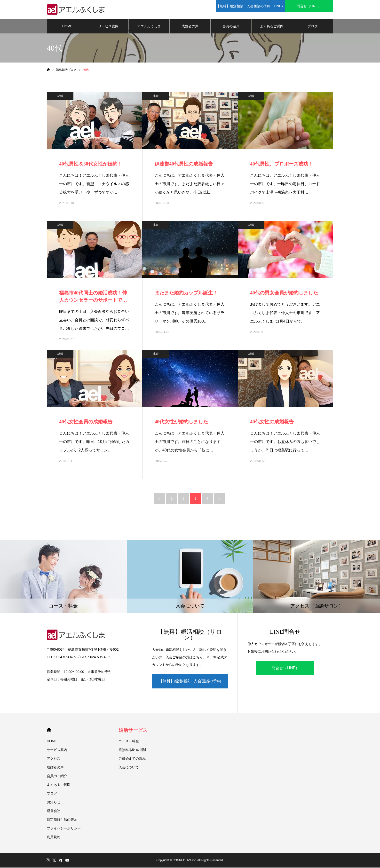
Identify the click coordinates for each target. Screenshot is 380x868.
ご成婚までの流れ (132, 759)
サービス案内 (108, 27)
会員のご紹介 (57, 776)
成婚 (60, 96)
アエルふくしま (149, 27)
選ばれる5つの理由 (133, 750)
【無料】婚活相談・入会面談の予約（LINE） (190, 684)
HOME (67, 27)
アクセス (54, 759)
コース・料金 (129, 742)
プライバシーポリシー (64, 829)
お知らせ (54, 803)
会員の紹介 (231, 27)
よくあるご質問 (272, 27)
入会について (129, 768)
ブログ (313, 27)
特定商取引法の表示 (62, 820)
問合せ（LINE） (285, 668)
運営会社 (54, 811)
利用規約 (54, 837)
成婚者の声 (190, 27)
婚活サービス (133, 731)
